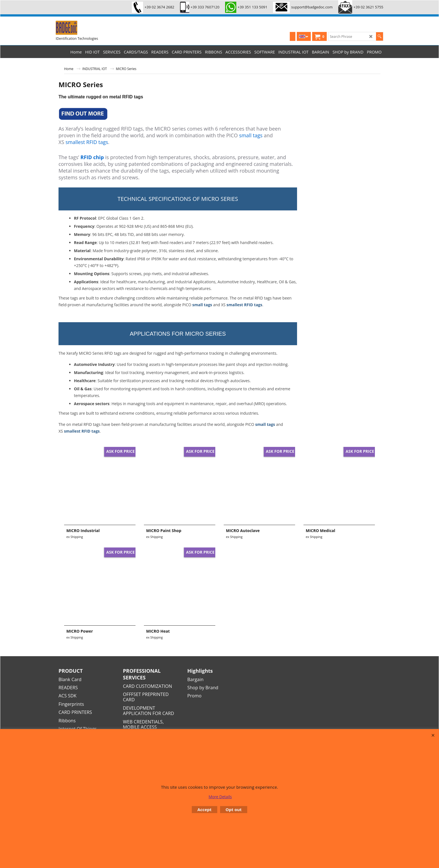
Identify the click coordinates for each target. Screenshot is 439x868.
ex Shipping (75, 537)
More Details (220, 797)
